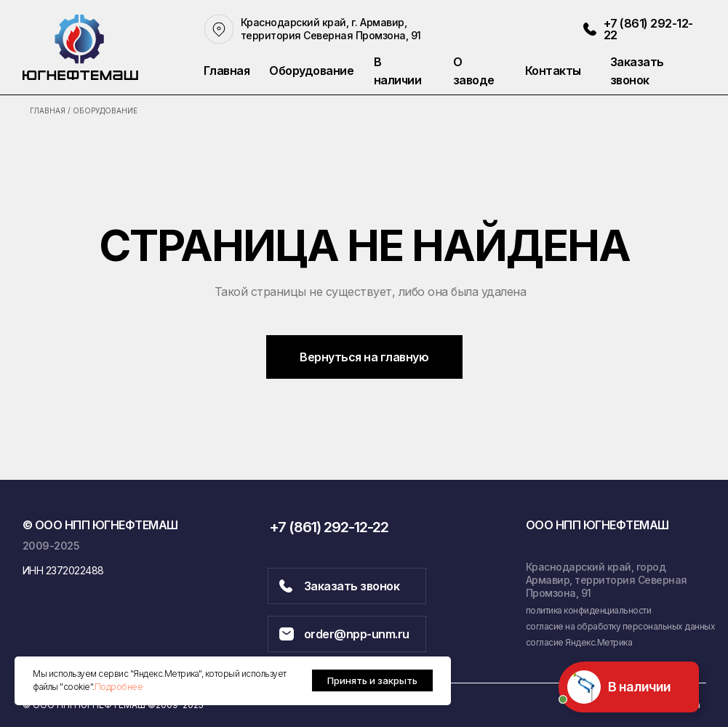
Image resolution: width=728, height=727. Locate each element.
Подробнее (119, 687)
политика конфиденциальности (589, 610)
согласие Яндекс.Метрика (579, 642)
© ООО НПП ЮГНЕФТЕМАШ (100, 525)
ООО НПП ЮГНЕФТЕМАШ (597, 525)
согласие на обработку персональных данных (621, 626)
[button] (656, 71)
